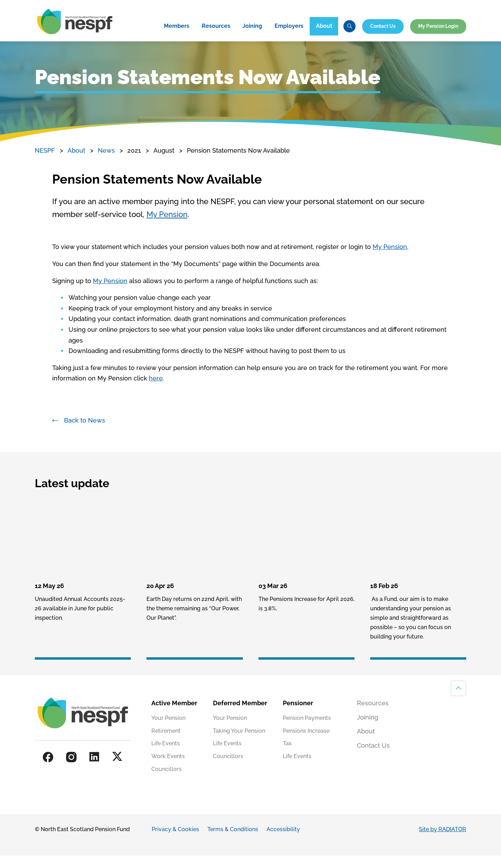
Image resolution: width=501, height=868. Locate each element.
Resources (216, 38)
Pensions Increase (306, 743)
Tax (287, 756)
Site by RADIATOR (443, 842)
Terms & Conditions (233, 842)
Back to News (85, 433)
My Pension (167, 227)
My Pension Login (438, 38)
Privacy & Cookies (175, 842)
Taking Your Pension (239, 743)
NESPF (45, 163)
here (156, 391)
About (324, 38)
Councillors (166, 782)
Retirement (166, 743)
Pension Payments (307, 730)
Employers (289, 38)
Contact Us (383, 38)
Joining (252, 38)
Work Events (168, 769)
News (106, 163)
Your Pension (168, 730)
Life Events (166, 756)
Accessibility (283, 842)
